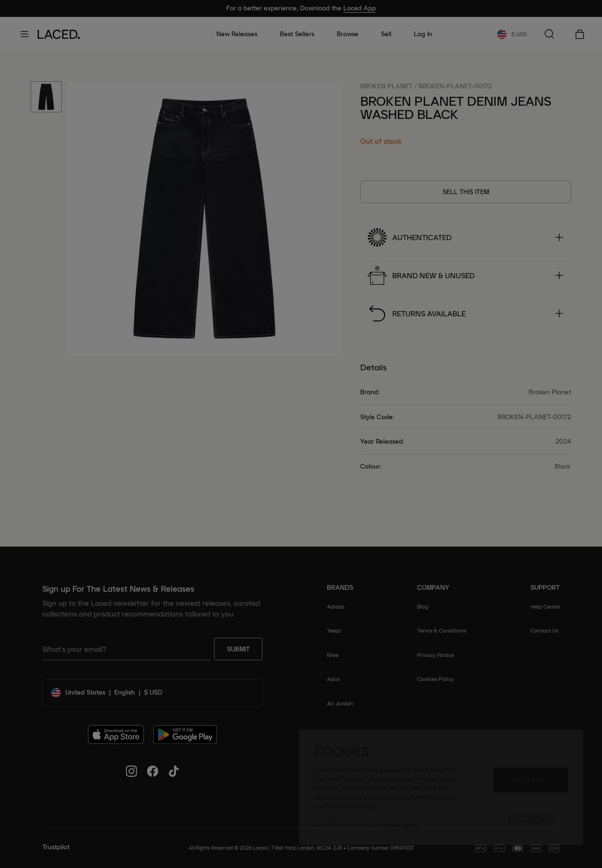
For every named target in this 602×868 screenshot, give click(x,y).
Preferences (531, 821)
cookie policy (400, 829)
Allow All (531, 784)
